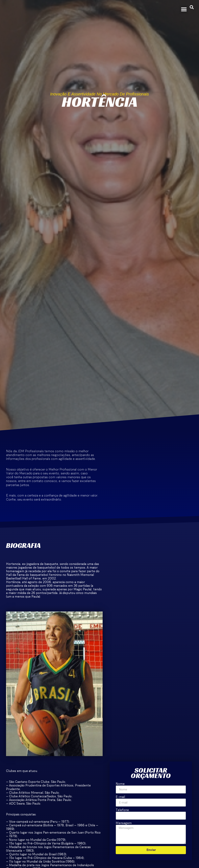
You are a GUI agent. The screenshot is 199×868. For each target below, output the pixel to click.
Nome (120, 784)
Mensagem (124, 823)
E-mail (120, 797)
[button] (184, 10)
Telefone (122, 810)
